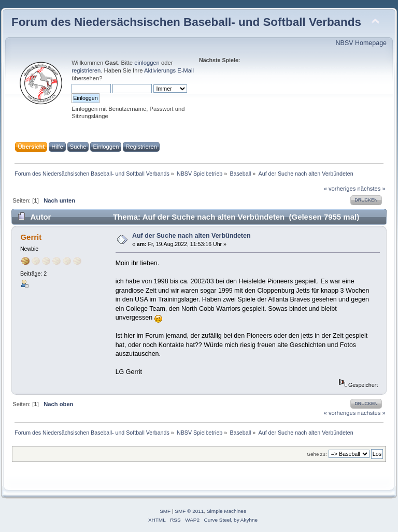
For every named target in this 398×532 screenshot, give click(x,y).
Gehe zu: (317, 454)
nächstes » (372, 189)
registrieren (86, 70)
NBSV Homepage (361, 43)
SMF (165, 511)
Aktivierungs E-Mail (169, 70)
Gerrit (31, 237)
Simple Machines (226, 511)
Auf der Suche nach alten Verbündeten (191, 236)
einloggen (147, 63)
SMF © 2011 (189, 511)
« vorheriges (340, 189)
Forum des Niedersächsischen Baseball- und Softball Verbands (186, 22)
